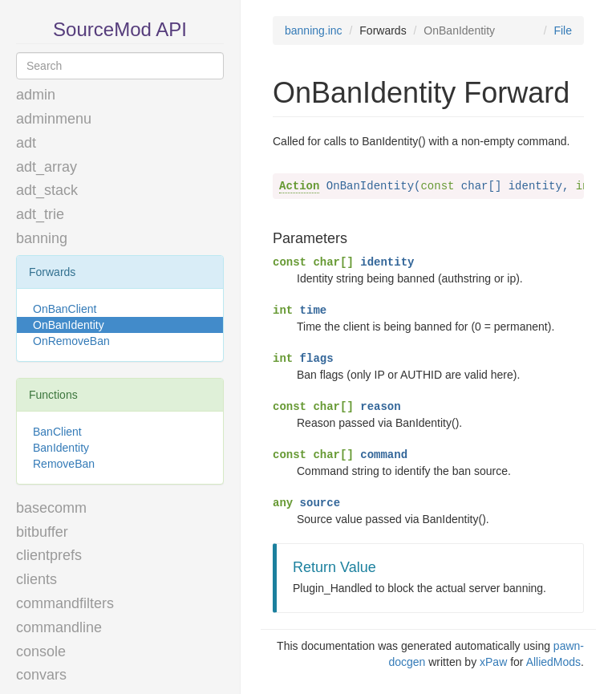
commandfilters (65, 603)
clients (36, 579)
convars (41, 675)
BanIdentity (61, 448)
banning (42, 238)
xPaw (493, 662)
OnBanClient (65, 309)
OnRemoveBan (71, 341)
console (41, 651)
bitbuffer (42, 532)
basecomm (51, 508)
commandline (59, 627)
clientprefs (49, 555)
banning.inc (314, 30)
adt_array (47, 167)
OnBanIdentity (69, 325)
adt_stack (47, 190)
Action (299, 186)
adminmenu (54, 119)
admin (36, 95)
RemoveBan (64, 464)
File (563, 30)
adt (26, 143)
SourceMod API (120, 29)
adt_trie (40, 214)
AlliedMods (553, 662)
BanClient (57, 432)
